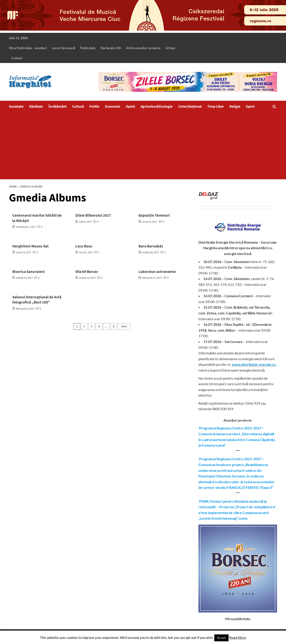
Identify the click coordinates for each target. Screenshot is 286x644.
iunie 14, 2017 (150, 222)
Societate (16, 107)
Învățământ (58, 107)
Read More (238, 638)
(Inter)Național (190, 107)
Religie (235, 107)
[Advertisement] (143, 146)
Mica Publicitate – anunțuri (28, 48)
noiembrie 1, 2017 (26, 227)
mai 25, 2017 (86, 252)
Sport (250, 107)
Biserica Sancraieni (28, 272)
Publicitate (88, 48)
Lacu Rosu (84, 246)
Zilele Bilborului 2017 (93, 215)
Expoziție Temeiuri (154, 215)
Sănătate (36, 107)
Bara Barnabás (151, 246)
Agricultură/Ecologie (157, 107)
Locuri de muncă (63, 48)
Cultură (78, 107)
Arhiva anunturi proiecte (143, 48)
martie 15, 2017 (24, 278)
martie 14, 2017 (87, 278)
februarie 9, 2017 (25, 309)
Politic (94, 107)
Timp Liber (216, 107)
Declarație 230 (111, 48)
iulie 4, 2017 (85, 222)
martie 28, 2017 (151, 252)
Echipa (170, 48)
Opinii (130, 107)
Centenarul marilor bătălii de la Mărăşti (37, 218)
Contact (17, 58)
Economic (113, 107)
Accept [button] (221, 638)
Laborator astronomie (157, 272)
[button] (274, 107)
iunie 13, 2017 (24, 252)
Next (124, 326)
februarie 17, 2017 (152, 278)
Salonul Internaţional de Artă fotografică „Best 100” (37, 300)
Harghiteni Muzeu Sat (30, 246)
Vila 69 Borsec (87, 272)
